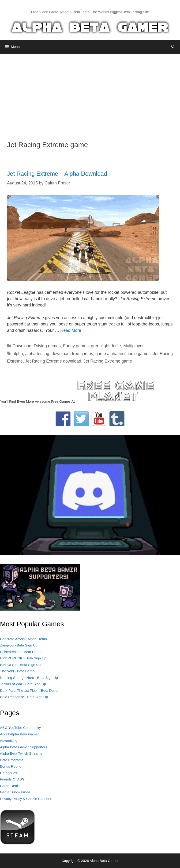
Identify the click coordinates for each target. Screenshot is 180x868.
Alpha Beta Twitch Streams (21, 753)
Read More (71, 330)
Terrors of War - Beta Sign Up (23, 684)
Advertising (9, 740)
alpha (18, 354)
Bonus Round (11, 766)
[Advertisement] (90, 94)
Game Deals (10, 786)
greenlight (100, 346)
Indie (116, 346)
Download (22, 346)
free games (82, 354)
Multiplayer (133, 346)
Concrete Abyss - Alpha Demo (23, 639)
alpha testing (37, 354)
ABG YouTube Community (21, 728)
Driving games (47, 346)
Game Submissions (15, 792)
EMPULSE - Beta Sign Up (20, 665)
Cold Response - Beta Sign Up (24, 697)
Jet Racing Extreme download (53, 361)
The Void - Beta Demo (17, 671)
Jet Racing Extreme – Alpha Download (57, 174)
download (61, 354)
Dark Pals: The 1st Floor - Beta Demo (29, 690)
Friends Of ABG (12, 779)
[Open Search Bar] (173, 47)
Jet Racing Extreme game (108, 361)
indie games (139, 354)
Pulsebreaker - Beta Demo (21, 652)
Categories (9, 773)
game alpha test (110, 354)
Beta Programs (12, 760)
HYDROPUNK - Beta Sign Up (23, 658)
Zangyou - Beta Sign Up (19, 645)
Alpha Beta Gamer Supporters (24, 747)
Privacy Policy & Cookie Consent (26, 799)
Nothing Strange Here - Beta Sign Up (29, 678)
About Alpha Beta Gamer (19, 734)
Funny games (76, 346)
